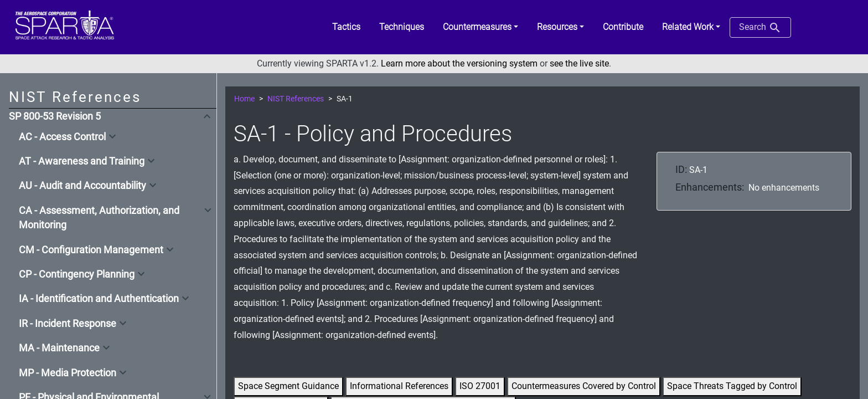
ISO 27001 (480, 386)
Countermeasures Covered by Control (584, 386)
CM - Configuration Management (91, 250)
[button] (480, 27)
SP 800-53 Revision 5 (55, 116)
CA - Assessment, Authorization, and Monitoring (99, 218)
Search (760, 28)
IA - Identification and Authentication (99, 299)
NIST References (296, 99)
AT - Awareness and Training (82, 161)
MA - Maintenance (59, 348)
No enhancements (784, 188)
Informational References (399, 386)
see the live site (579, 63)
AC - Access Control (62, 137)
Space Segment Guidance (288, 386)
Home (244, 99)
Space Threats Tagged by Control (732, 386)
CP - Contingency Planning (77, 274)
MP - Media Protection (68, 373)
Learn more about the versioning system (459, 63)
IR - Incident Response (68, 324)
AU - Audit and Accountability (82, 186)
